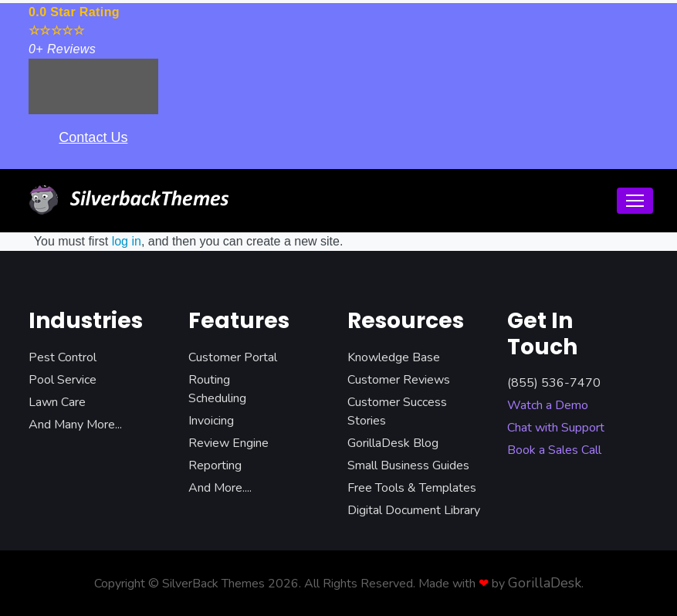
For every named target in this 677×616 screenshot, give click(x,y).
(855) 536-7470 (554, 383)
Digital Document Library (414, 510)
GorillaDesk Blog (393, 443)
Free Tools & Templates (412, 488)
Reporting (215, 465)
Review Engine (228, 443)
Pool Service (63, 380)
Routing (209, 380)
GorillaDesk (545, 583)
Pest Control (63, 357)
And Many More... (75, 425)
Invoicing (211, 421)
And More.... (220, 488)
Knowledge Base (394, 357)
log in (127, 241)
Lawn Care (57, 402)
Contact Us (93, 137)
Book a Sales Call (554, 450)
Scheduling (217, 398)
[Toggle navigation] (635, 201)
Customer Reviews (399, 380)
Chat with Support (556, 428)
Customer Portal (233, 357)
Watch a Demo (548, 405)
